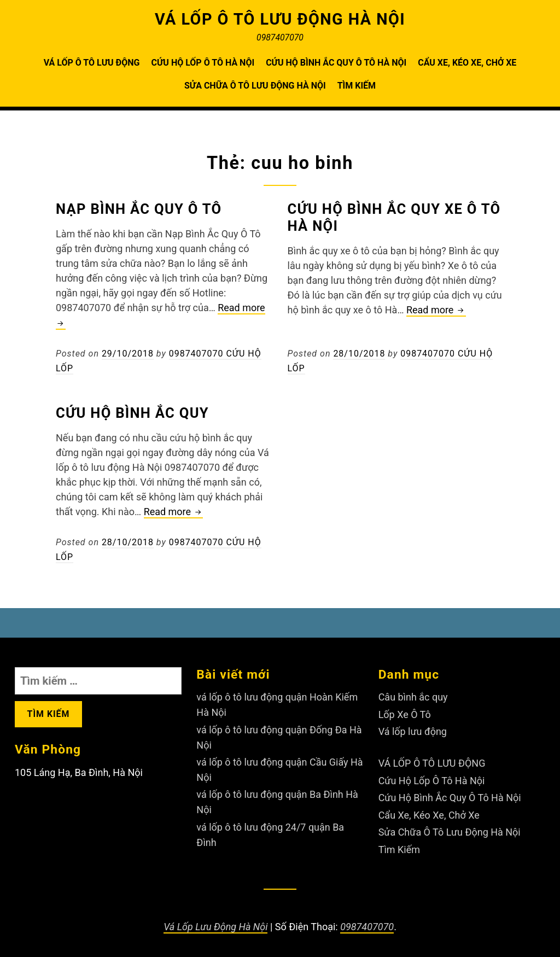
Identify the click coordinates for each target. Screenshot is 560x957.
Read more (436, 310)
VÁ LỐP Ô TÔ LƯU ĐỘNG (92, 63)
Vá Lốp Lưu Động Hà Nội (216, 920)
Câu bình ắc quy (413, 695)
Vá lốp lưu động (413, 729)
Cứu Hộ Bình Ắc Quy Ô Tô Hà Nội (336, 63)
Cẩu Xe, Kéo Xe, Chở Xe (467, 63)
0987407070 (367, 920)
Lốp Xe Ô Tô (405, 712)
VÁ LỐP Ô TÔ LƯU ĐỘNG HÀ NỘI (280, 19)
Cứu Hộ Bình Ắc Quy (132, 412)
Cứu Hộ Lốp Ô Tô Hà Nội (203, 63)
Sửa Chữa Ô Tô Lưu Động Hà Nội (255, 86)
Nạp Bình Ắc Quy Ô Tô (139, 209)
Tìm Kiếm (357, 86)
